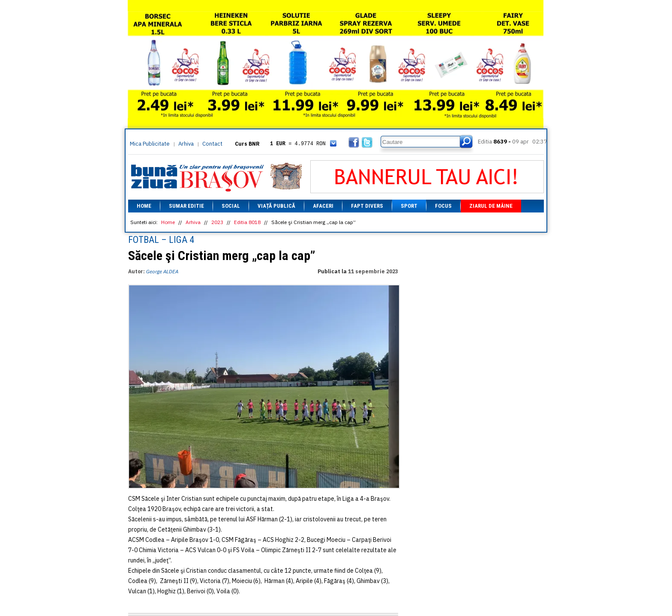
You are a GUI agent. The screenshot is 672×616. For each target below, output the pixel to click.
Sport (409, 206)
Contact (212, 144)
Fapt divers (367, 206)
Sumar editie (186, 206)
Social (231, 206)
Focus (443, 206)
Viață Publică (276, 206)
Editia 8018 (247, 222)
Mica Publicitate (150, 144)
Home (144, 206)
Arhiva (186, 144)
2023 (217, 222)
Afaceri (323, 206)
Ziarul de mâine (491, 206)
